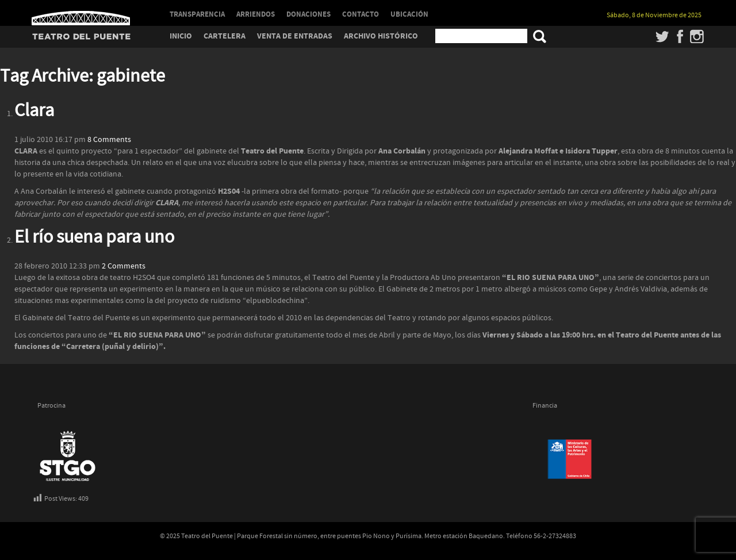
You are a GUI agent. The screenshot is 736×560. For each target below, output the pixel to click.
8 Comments (109, 140)
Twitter (663, 36)
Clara (34, 111)
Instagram (697, 36)
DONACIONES (308, 14)
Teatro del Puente (81, 18)
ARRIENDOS (256, 14)
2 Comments (124, 266)
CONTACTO (361, 14)
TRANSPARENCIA (197, 14)
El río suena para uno (94, 237)
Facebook (680, 36)
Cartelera (225, 36)
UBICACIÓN (409, 14)
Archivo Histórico (381, 36)
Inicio (181, 36)
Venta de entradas (295, 36)
